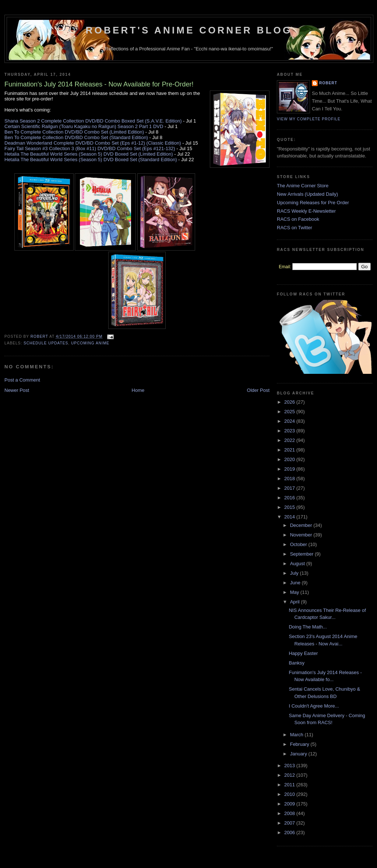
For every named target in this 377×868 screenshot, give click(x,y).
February (300, 744)
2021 (290, 450)
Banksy (297, 663)
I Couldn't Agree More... (314, 706)
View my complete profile (309, 119)
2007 (290, 823)
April (296, 602)
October (299, 544)
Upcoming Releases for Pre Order (313, 203)
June (296, 583)
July (295, 573)
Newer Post (17, 390)
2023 (290, 431)
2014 (290, 517)
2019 (290, 469)
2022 (290, 440)
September (302, 554)
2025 (290, 412)
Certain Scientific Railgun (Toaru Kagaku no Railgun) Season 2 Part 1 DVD (84, 126)
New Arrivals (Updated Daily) (307, 194)
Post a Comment (22, 380)
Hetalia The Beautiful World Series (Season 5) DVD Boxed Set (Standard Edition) (91, 160)
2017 (290, 488)
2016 (290, 498)
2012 (290, 775)
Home (138, 390)
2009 (290, 804)
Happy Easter (303, 653)
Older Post (258, 390)
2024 (290, 421)
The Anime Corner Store (303, 186)
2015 (290, 507)
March (297, 735)
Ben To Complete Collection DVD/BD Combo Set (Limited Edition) (74, 132)
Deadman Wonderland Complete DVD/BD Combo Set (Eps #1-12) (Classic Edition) (93, 143)
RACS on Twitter (295, 228)
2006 (290, 832)
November (302, 535)
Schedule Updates (46, 343)
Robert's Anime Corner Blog (189, 30)
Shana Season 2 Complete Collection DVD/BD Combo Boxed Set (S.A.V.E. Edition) (93, 121)
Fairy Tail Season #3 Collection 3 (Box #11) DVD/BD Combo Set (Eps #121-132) (90, 148)
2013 (290, 766)
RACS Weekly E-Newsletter (306, 211)
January (299, 754)
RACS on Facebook (298, 219)
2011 (290, 785)
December (302, 525)
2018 (290, 479)
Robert (328, 83)
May (295, 592)
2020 (290, 459)
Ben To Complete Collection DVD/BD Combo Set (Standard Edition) (76, 137)
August (298, 564)
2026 (290, 402)
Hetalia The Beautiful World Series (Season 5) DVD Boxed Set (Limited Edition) (89, 154)
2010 (290, 794)
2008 (290, 813)
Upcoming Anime (90, 343)
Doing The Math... (308, 627)
